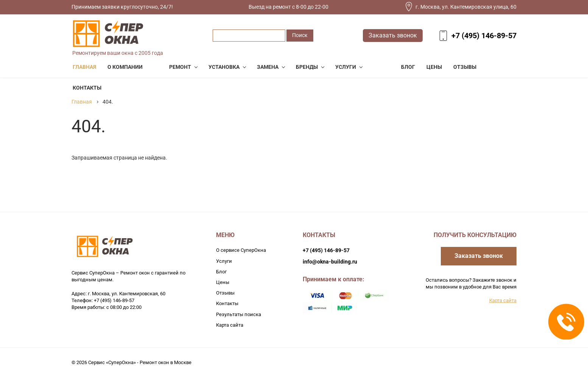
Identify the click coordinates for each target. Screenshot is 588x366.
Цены (223, 282)
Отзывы (225, 293)
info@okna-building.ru (330, 262)
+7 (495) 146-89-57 (484, 36)
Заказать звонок (393, 35)
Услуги (224, 261)
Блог (221, 272)
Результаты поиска (239, 314)
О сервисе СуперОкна (241, 250)
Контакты (227, 303)
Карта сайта (230, 325)
